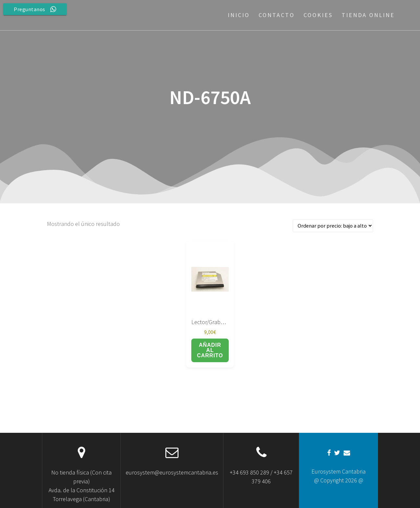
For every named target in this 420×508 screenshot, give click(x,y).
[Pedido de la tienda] (333, 226)
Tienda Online (368, 15)
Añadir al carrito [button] (210, 350)
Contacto (277, 15)
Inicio (239, 15)
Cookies (318, 15)
